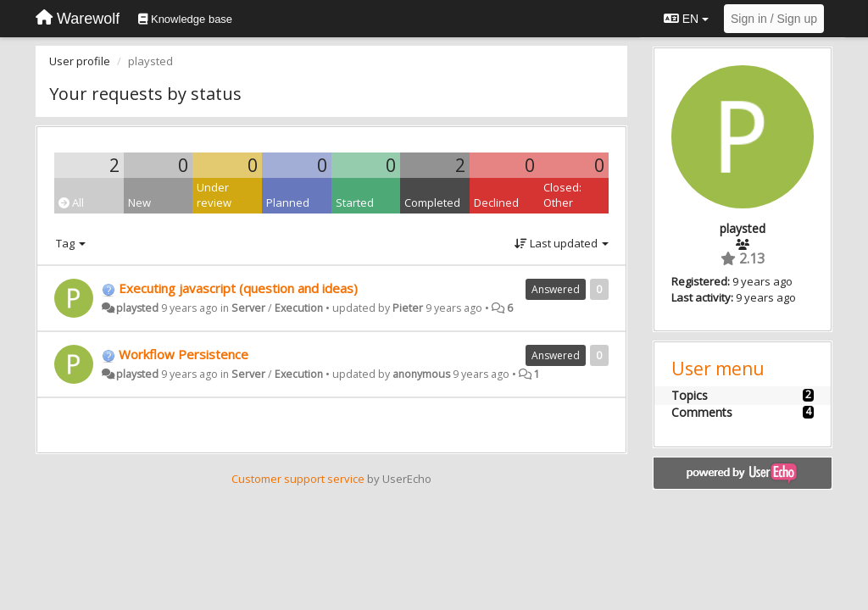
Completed (432, 202)
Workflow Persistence (184, 354)
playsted (137, 308)
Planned (288, 202)
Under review (214, 195)
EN (686, 19)
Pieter (408, 308)
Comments (702, 412)
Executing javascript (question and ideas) (238, 288)
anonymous (421, 374)
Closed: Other (562, 195)
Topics (690, 395)
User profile (80, 61)
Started (355, 202)
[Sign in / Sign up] (774, 19)
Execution (299, 308)
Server (248, 308)
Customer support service (298, 479)
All (71, 202)
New (139, 202)
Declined (496, 202)
